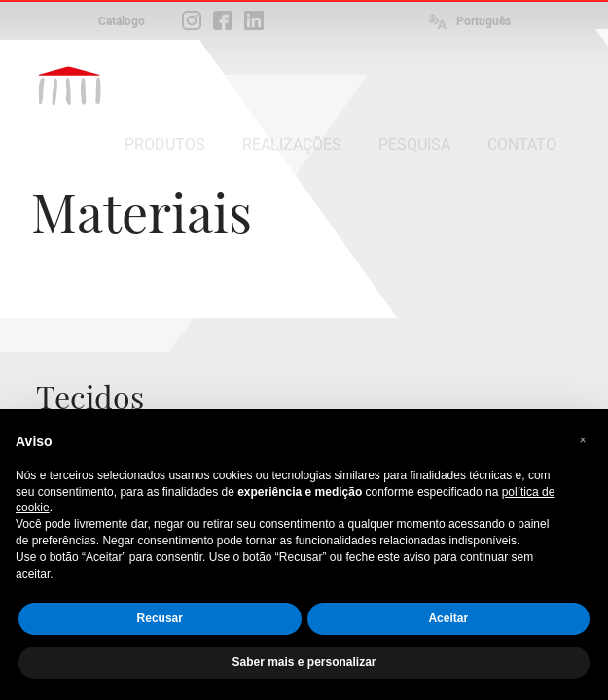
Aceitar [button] (448, 618)
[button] (583, 440)
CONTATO (522, 144)
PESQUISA (414, 144)
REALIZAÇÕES (292, 144)
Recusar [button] (160, 618)
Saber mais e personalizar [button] (304, 662)
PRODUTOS (165, 144)
